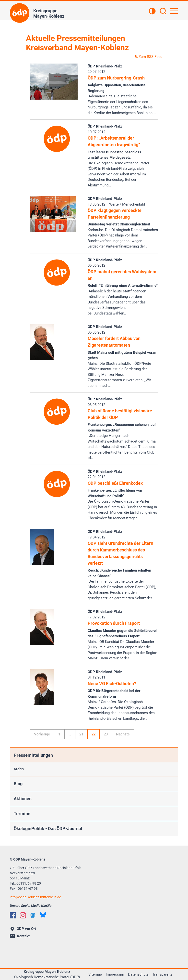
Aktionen (23, 799)
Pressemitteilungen (33, 755)
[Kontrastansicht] (152, 12)
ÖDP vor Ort (23, 929)
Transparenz (162, 974)
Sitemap (95, 974)
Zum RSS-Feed (148, 57)
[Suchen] (163, 12)
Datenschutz (138, 974)
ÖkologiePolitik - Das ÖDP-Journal (48, 829)
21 (81, 734)
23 (106, 734)
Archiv (19, 769)
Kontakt (20, 936)
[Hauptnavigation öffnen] (174, 11)
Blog (18, 784)
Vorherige (42, 734)
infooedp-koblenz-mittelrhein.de (35, 897)
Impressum (115, 974)
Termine (22, 814)
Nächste (123, 734)
